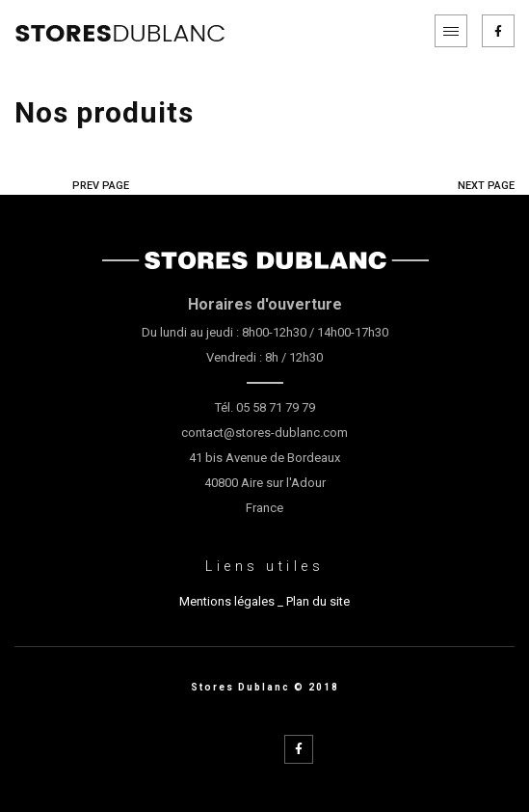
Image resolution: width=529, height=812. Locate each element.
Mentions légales (227, 601)
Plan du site (318, 601)
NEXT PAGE (486, 186)
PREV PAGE (101, 186)
